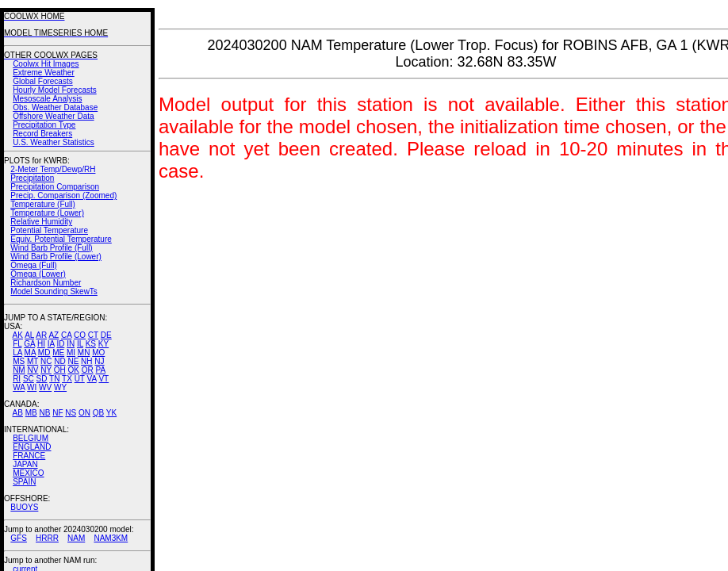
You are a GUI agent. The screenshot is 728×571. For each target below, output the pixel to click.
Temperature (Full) (43, 204)
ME (58, 353)
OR (88, 370)
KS (91, 344)
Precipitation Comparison (55, 187)
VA (92, 379)
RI (17, 379)
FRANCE (29, 456)
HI (41, 344)
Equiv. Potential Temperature (61, 239)
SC (29, 379)
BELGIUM (31, 438)
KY (103, 344)
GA (29, 344)
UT (80, 379)
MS (19, 361)
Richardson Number (46, 283)
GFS (19, 538)
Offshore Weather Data (53, 116)
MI (71, 353)
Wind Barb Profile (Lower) (56, 257)
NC (46, 361)
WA (19, 387)
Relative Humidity (41, 222)
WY (60, 387)
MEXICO (28, 473)
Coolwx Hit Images (46, 64)
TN (54, 379)
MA (30, 353)
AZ (54, 335)
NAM (76, 538)
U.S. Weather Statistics (54, 142)
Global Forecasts (43, 81)
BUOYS (24, 507)
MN (84, 353)
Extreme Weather (44, 73)
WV (45, 387)
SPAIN (24, 482)
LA (17, 353)
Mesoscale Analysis (47, 99)
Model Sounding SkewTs (54, 291)
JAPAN (25, 464)
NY (46, 370)
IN (71, 344)
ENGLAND (32, 447)
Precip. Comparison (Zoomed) (63, 195)
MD (44, 353)
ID (60, 344)
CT (93, 335)
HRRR (47, 538)
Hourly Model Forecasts (55, 90)
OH (60, 370)
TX (67, 379)
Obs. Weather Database (55, 107)
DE (106, 335)
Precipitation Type (44, 125)
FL (17, 344)
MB (31, 413)
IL (80, 344)
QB (98, 413)
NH (86, 361)
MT (33, 361)
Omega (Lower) (38, 274)
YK (111, 413)
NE (73, 361)
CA (66, 335)
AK (18, 335)
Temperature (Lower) (47, 213)
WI (32, 387)
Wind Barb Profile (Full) (51, 248)
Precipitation (32, 178)
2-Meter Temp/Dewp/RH (53, 169)
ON (84, 413)
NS (71, 413)
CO (80, 335)
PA (100, 370)
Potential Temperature (49, 230)
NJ (99, 361)
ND (59, 361)
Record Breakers (42, 134)
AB (18, 413)
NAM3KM (111, 538)
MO (98, 353)
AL (29, 335)
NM (19, 370)
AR (41, 335)
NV (33, 370)
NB (44, 413)
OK (73, 370)
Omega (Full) (33, 265)
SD (42, 379)
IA (51, 344)
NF (57, 413)
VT (103, 379)
